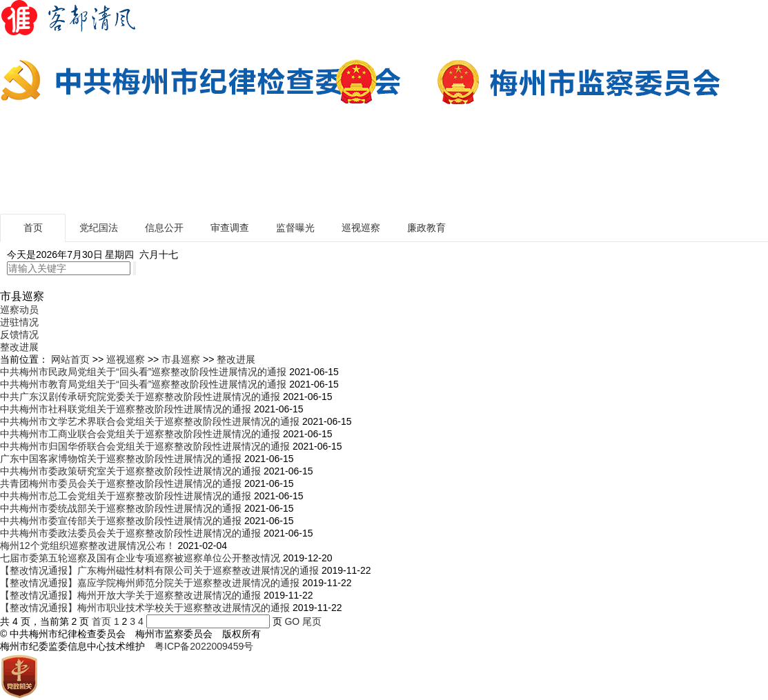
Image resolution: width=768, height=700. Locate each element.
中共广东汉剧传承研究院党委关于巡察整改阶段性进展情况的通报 (140, 397)
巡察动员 (19, 310)
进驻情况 (19, 322)
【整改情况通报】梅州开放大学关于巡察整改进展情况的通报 (130, 595)
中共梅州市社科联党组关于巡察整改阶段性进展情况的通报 (126, 409)
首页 (33, 228)
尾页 (312, 621)
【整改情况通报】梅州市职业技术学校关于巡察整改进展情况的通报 (145, 608)
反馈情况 (19, 334)
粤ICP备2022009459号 (204, 646)
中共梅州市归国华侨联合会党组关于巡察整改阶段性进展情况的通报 (145, 446)
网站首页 (70, 359)
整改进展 (19, 347)
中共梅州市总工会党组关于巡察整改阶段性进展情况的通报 (126, 496)
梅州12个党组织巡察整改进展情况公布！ (88, 546)
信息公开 (164, 228)
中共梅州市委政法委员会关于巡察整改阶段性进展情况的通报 (130, 533)
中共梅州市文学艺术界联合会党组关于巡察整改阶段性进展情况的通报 (150, 421)
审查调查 (230, 228)
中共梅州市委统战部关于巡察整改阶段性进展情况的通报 (121, 508)
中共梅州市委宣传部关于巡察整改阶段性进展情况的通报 (121, 521)
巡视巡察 (361, 228)
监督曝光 (295, 228)
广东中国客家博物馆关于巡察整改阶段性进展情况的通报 (121, 459)
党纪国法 (99, 228)
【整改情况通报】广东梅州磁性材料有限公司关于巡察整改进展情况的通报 (159, 570)
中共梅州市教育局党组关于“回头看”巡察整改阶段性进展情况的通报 (143, 384)
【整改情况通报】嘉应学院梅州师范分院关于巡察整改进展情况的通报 (150, 583)
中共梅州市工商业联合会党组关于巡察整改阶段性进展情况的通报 (140, 434)
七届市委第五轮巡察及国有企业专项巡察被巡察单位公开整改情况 (140, 558)
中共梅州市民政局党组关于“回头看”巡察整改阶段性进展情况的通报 (143, 372)
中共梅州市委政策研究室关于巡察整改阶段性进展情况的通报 (130, 471)
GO (292, 621)
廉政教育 (426, 228)
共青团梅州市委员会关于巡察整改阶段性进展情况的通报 (121, 483)
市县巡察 (181, 359)
